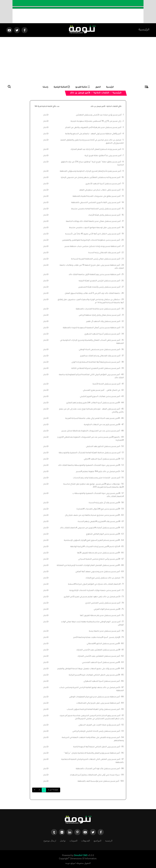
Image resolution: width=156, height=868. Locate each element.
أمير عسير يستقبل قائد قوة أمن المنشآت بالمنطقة (98, 769)
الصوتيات (73, 841)
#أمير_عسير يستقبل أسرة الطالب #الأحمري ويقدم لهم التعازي (93, 403)
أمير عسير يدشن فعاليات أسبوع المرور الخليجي (100, 397)
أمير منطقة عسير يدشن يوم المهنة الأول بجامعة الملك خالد (94, 275)
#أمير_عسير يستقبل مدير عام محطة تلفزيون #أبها (98, 553)
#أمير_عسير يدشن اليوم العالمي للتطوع (103, 534)
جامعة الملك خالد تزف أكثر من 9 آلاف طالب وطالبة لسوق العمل (92, 293)
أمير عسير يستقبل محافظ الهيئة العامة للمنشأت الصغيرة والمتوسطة (90, 453)
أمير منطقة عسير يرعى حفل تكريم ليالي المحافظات (98, 703)
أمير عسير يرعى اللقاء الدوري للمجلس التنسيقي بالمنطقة (96, 203)
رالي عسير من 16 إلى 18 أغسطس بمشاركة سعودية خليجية (96, 121)
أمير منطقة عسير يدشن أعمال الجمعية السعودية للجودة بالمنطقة (91, 328)
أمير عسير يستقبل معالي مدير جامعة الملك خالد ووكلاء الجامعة (93, 221)
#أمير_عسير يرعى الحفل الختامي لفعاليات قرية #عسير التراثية (94, 675)
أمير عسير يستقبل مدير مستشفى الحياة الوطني (99, 350)
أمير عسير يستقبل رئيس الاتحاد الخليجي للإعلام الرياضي (96, 731)
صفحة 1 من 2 (53, 790)
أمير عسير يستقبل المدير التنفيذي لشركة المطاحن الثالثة (96, 369)
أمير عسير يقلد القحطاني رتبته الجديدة (104, 253)
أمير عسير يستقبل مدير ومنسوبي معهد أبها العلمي (98, 572)
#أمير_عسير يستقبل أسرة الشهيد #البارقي (102, 459)
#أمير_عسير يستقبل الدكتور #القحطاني (103, 644)
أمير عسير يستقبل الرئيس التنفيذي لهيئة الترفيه (99, 281)
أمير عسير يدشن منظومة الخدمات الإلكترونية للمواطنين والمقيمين (91, 240)
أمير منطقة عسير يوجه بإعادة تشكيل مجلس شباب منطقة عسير (92, 247)
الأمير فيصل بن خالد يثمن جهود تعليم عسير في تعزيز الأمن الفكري (92, 597)
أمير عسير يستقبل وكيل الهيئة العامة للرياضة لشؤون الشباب (93, 710)
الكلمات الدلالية (102, 93)
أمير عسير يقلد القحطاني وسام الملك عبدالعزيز (100, 356)
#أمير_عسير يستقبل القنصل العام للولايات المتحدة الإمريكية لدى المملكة (88, 566)
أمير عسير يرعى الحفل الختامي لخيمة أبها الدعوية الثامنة (97, 747)
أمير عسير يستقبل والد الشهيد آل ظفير (103, 322)
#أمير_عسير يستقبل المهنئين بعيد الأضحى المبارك (98, 650)
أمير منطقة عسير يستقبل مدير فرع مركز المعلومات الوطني (94, 697)
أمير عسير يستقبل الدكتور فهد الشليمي (103, 447)
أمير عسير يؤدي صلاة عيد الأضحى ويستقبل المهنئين (99, 115)
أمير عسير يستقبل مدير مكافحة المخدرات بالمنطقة (98, 309)
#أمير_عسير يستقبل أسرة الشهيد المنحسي (101, 663)
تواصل (63, 841)
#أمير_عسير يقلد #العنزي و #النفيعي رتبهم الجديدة (99, 522)
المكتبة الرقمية (62, 87)
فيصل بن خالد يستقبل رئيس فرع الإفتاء (103, 578)
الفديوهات (86, 841)
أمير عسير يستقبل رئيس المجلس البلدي (103, 603)
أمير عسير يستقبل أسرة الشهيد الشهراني (102, 681)
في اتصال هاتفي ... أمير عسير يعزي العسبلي (101, 390)
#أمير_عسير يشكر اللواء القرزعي (107, 609)
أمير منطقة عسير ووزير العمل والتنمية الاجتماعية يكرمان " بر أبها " (92, 753)
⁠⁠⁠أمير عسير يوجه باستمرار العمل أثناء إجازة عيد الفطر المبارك (96, 149)
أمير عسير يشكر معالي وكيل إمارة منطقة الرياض (100, 315)
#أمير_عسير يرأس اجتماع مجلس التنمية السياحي (99, 559)
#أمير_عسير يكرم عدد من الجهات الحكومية (102, 425)
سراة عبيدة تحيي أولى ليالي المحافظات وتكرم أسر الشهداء (95, 775)
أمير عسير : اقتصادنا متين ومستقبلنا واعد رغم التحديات (97, 478)
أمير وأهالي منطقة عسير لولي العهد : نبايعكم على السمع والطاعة (93, 134)
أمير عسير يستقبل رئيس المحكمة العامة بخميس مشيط (96, 209)
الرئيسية (144, 30)
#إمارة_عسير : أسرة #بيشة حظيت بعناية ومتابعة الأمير (97, 638)
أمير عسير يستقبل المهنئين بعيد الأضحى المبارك (99, 656)
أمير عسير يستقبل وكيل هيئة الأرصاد (104, 215)
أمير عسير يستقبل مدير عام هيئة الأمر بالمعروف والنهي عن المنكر (93, 128)
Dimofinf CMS (81, 855)
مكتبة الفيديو (83, 87)
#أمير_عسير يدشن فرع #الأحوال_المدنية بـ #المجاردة (98, 509)
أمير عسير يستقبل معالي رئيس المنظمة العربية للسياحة (96, 259)
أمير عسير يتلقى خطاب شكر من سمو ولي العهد (100, 190)
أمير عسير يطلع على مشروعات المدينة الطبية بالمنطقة (97, 196)
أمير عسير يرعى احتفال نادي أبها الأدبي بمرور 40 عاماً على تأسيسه (93, 234)
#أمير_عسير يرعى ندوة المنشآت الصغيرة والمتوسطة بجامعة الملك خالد (89, 465)
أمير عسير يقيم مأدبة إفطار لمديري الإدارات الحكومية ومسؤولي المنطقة (90, 171)
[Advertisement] (78, 60)
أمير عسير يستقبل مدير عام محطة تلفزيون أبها (100, 616)
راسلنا (45, 87)
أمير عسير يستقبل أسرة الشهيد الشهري (102, 334)
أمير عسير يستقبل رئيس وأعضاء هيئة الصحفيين (99, 287)
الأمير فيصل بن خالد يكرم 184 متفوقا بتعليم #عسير (98, 472)
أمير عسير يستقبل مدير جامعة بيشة (105, 631)
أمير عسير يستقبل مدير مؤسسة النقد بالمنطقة (98, 781)
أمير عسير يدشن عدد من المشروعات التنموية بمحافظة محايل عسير (91, 431)
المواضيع (97, 841)
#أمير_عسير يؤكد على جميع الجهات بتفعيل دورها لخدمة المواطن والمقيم (89, 669)
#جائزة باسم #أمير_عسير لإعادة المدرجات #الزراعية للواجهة (95, 547)
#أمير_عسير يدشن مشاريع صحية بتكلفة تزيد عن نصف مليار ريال (92, 515)
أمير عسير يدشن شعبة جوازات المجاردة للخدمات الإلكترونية (95, 591)
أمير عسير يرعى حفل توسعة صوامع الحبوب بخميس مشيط (95, 228)
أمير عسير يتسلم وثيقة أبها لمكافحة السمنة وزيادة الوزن (96, 362)
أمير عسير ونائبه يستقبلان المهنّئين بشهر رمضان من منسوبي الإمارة (90, 178)
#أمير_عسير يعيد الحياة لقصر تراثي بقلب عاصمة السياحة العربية (93, 418)
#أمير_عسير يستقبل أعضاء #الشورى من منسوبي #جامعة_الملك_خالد (90, 528)
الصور (98, 87)
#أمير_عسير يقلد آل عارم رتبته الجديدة (104, 503)
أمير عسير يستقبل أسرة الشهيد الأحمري (103, 184)
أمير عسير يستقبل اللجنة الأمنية (106, 384)
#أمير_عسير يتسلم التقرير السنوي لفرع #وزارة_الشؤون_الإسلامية (92, 540)
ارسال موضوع (50, 841)
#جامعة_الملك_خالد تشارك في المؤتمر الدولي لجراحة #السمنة (94, 584)
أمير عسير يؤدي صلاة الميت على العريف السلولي (99, 725)
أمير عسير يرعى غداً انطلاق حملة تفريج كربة (103, 156)
